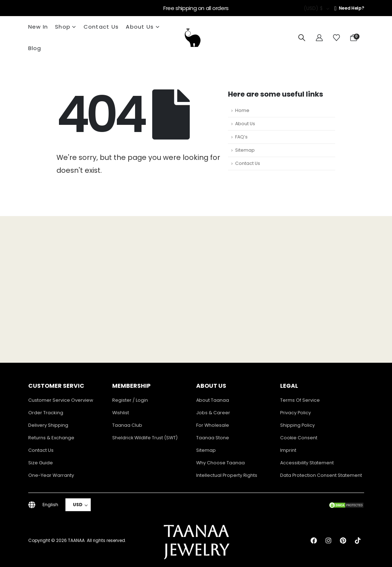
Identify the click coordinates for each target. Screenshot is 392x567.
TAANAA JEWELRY (196, 541)
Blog (35, 48)
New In (38, 27)
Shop (63, 27)
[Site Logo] (193, 38)
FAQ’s (241, 137)
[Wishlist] (336, 38)
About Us (140, 27)
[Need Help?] (349, 8)
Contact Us (101, 27)
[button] (302, 38)
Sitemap (245, 150)
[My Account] (319, 38)
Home (242, 110)
